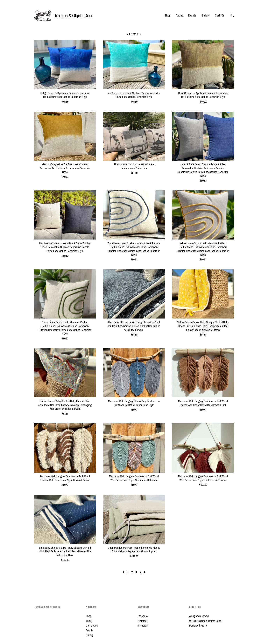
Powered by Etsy (198, 626)
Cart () (219, 15)
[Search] (233, 16)
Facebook (143, 616)
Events (192, 15)
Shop (168, 15)
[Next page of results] (145, 572)
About (179, 15)
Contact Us (92, 626)
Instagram (143, 626)
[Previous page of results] (124, 572)
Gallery (206, 15)
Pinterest (142, 621)
